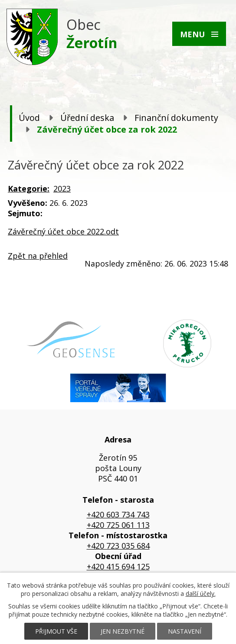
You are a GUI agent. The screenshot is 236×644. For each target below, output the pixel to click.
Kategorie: (29, 189)
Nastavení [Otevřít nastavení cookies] (185, 631)
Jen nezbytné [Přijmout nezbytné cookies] (123, 631)
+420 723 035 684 (118, 546)
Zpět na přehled (38, 256)
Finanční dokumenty (176, 118)
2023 (62, 189)
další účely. (201, 594)
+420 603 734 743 (118, 514)
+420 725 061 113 (118, 525)
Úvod (29, 118)
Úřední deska (87, 118)
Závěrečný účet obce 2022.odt (63, 231)
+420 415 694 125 (118, 566)
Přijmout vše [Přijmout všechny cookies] (56, 631)
